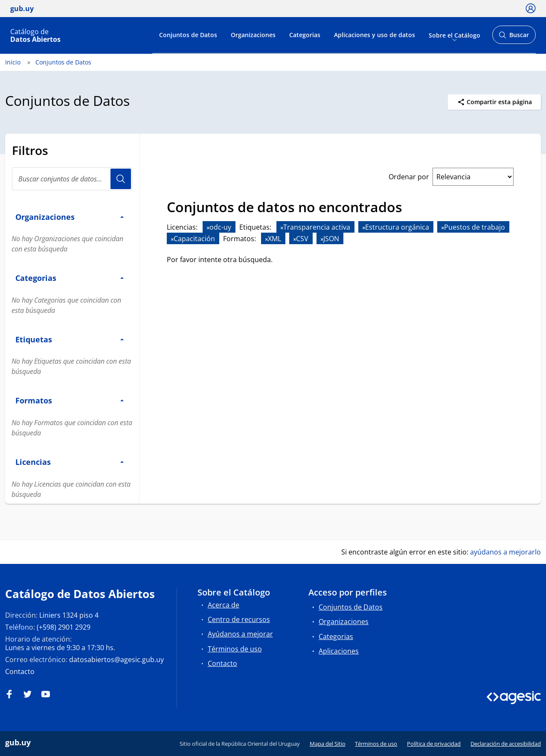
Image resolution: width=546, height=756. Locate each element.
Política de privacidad (434, 744)
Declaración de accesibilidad (506, 744)
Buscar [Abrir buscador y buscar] (514, 37)
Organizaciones (253, 35)
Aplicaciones (339, 651)
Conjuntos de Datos (188, 35)
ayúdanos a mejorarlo (505, 552)
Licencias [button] (70, 462)
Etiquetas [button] (70, 339)
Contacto (20, 671)
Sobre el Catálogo (455, 35)
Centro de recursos (239, 619)
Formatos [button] (70, 400)
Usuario (121, 179)
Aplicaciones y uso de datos (375, 35)
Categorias (305, 35)
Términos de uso (235, 649)
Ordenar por (409, 177)
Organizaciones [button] (70, 217)
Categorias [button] (70, 278)
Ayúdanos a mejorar (240, 634)
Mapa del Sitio (328, 744)
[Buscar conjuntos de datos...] (72, 179)
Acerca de (224, 605)
